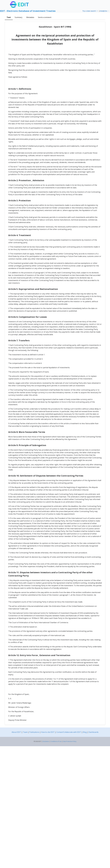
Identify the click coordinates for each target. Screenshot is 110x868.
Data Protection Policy (70, 741)
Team (25, 732)
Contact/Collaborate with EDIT (69, 732)
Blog (85, 732)
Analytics (105, 11)
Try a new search (90, 11)
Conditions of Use (56, 741)
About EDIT (16, 732)
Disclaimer (46, 741)
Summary (18, 17)
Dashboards (93, 732)
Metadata (30, 17)
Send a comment (45, 17)
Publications (34, 732)
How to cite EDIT (48, 732)
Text (9, 17)
